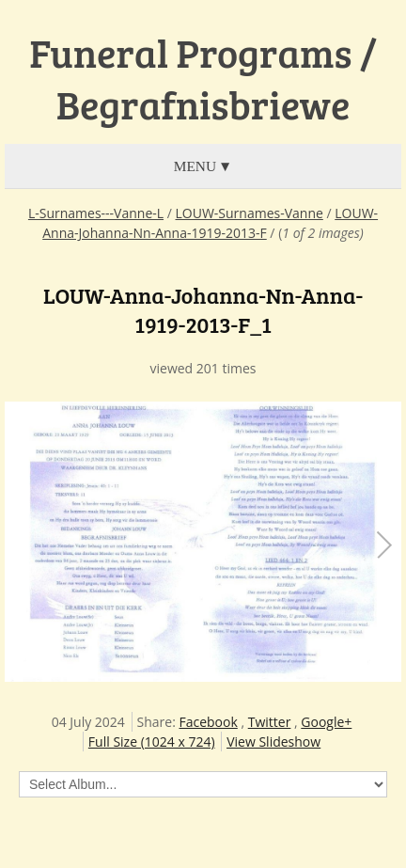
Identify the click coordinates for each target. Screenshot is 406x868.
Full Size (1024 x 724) (152, 742)
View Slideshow (273, 742)
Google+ (326, 722)
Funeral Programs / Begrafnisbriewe (203, 79)
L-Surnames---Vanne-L (96, 213)
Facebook (208, 722)
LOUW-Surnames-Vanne (249, 213)
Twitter (270, 722)
